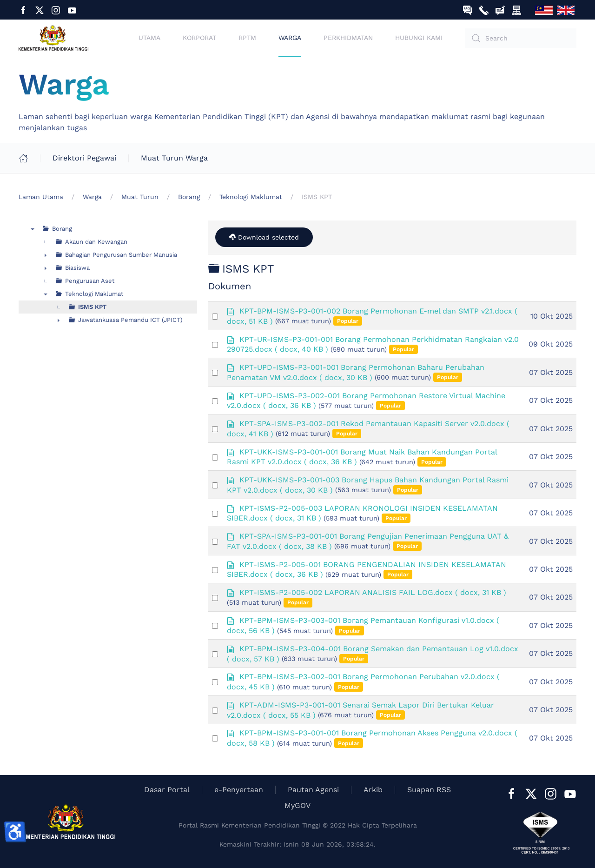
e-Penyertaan (239, 790)
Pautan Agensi (313, 790)
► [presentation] (46, 255)
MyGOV (297, 805)
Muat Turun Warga (174, 158)
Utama (149, 38)
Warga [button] (290, 38)
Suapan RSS (429, 790)
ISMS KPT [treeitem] (92, 307)
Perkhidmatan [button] (348, 38)
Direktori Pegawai (84, 158)
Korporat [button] (199, 38)
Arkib (373, 790)
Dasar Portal (167, 790)
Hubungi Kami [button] (419, 38)
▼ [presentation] (33, 229)
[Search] (521, 38)
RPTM (247, 38)
